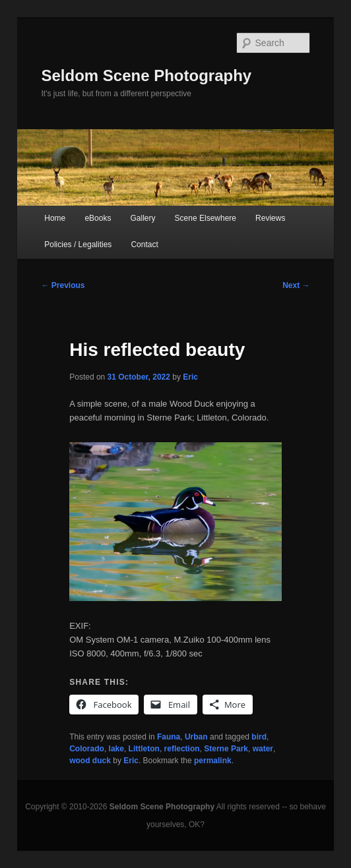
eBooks (98, 218)
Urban (196, 737)
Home (55, 218)
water (263, 749)
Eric (190, 377)
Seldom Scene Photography (146, 75)
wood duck (90, 761)
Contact (144, 245)
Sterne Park (226, 749)
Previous (63, 285)
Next (296, 285)
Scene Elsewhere (206, 218)
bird (259, 737)
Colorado (87, 749)
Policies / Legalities (78, 245)
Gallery (143, 218)
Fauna (169, 737)
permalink (213, 761)
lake (116, 749)
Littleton (144, 749)
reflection (182, 749)
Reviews (270, 218)
